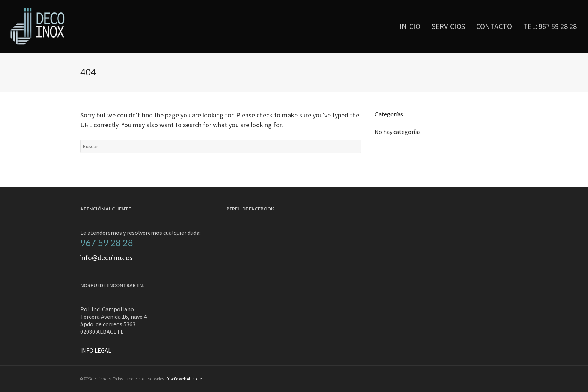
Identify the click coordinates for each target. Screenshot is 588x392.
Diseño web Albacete (184, 379)
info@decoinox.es (106, 257)
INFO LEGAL (96, 350)
